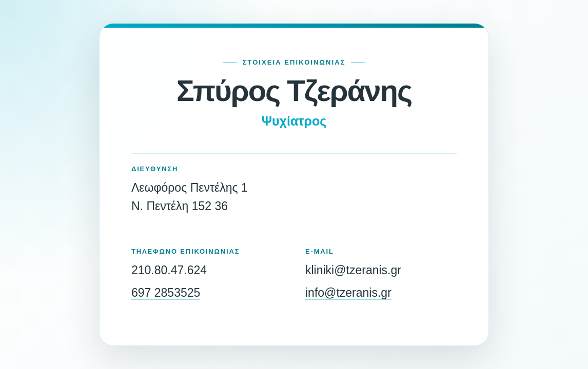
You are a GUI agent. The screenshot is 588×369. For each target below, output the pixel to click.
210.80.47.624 (169, 270)
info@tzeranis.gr (348, 293)
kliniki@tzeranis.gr (353, 270)
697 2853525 (166, 293)
